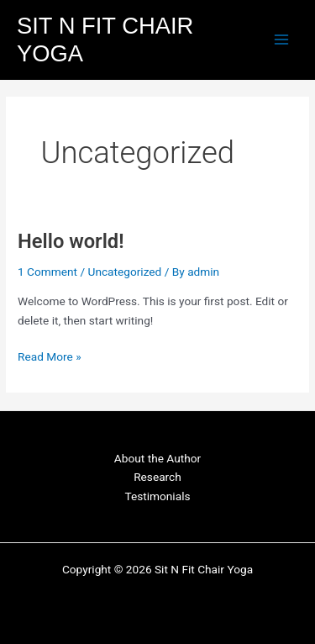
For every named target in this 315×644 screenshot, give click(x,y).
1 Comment (47, 272)
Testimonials (157, 496)
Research (157, 477)
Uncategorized (125, 272)
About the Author (157, 458)
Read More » (50, 355)
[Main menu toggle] (282, 40)
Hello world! (71, 241)
